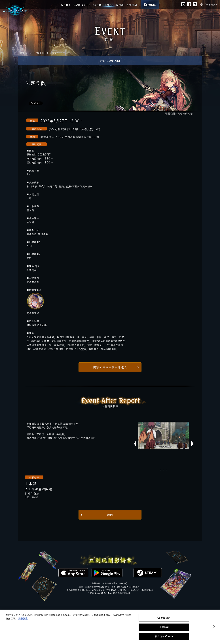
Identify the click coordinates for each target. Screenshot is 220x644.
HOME (21, 53)
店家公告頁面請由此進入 (110, 367)
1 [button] (161, 470)
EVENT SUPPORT (37, 53)
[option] (164, 435)
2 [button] (164, 470)
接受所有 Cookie (164, 636)
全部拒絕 (164, 627)
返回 (110, 515)
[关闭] (214, 626)
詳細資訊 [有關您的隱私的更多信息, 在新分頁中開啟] (23, 619)
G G (82, 5)
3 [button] (166, 470)
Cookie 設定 (164, 618)
